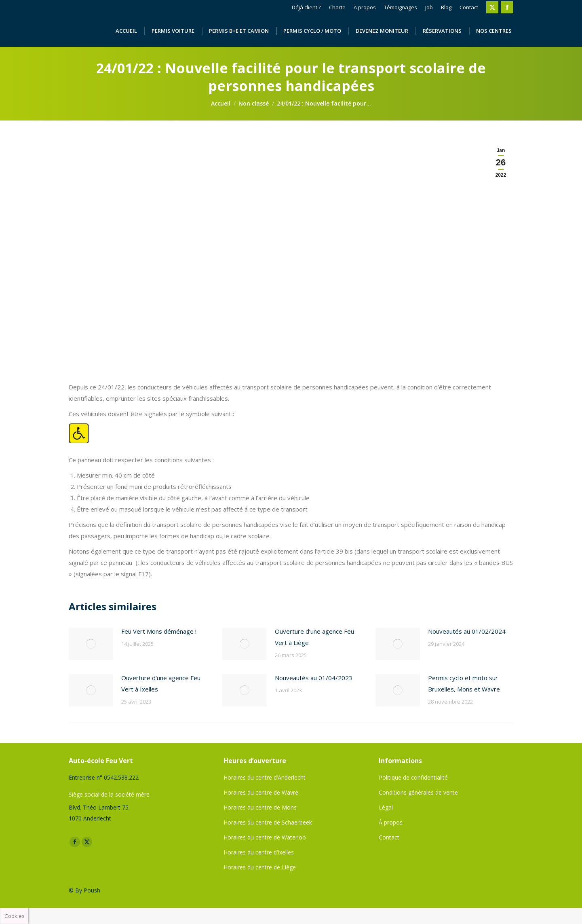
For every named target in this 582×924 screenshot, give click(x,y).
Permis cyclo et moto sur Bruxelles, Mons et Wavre (464, 683)
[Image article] (91, 644)
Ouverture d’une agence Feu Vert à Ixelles (161, 683)
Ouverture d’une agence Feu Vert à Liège (314, 637)
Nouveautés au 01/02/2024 (467, 631)
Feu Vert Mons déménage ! (159, 631)
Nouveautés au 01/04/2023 (314, 678)
